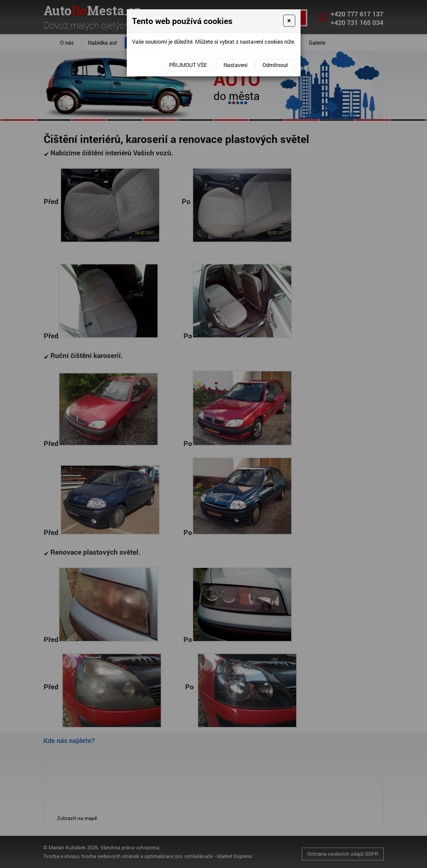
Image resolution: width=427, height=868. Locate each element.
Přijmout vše (188, 65)
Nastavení (236, 65)
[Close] (289, 21)
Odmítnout (275, 65)
